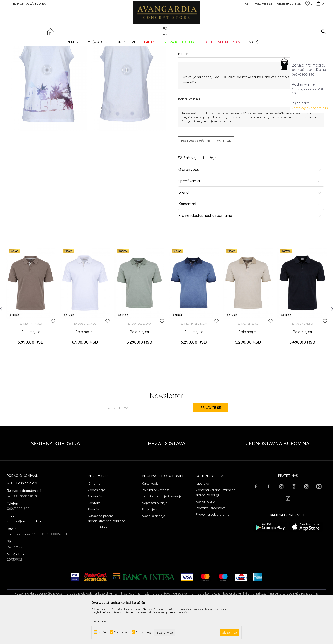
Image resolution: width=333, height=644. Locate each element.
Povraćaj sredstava (211, 544)
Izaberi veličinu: (189, 142)
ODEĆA (69, 41)
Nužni (102, 632)
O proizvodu (250, 212)
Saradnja (95, 532)
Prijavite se (217, 443)
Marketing (143, 632)
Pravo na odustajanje (213, 550)
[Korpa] (319, 3)
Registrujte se (289, 3)
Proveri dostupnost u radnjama (250, 258)
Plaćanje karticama (157, 545)
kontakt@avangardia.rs (310, 108)
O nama (94, 519)
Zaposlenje (96, 526)
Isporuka (202, 519)
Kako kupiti (150, 519)
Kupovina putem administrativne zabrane (106, 554)
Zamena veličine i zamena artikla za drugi (216, 528)
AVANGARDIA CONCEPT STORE (27, 41)
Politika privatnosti (156, 526)
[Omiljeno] (309, 4)
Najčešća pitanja (155, 539)
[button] (323, 32)
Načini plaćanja (154, 552)
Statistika (121, 632)
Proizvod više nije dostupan (206, 184)
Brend (250, 235)
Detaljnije (99, 621)
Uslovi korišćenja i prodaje (162, 532)
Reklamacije (205, 537)
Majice (82, 41)
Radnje (93, 545)
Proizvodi (56, 41)
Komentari (250, 247)
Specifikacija (250, 224)
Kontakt (94, 539)
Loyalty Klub (97, 563)
